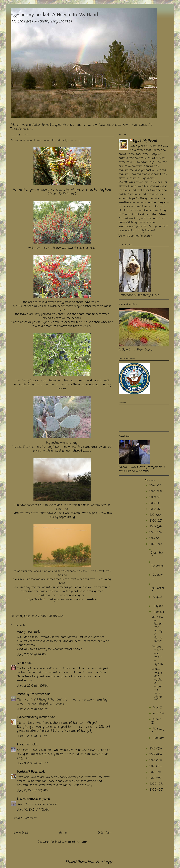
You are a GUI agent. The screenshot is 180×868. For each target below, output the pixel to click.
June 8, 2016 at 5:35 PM (33, 791)
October (158, 575)
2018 (153, 532)
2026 (153, 486)
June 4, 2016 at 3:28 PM (33, 763)
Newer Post (20, 833)
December (157, 553)
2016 (153, 544)
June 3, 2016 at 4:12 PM (32, 736)
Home (63, 833)
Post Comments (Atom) (71, 842)
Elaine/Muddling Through (33, 717)
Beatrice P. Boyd (27, 772)
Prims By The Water (31, 694)
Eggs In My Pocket (145, 141)
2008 (153, 790)
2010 (153, 778)
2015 (153, 749)
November (157, 566)
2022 (153, 509)
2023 (153, 503)
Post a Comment (25, 818)
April (157, 713)
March (157, 719)
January (158, 738)
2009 (154, 784)
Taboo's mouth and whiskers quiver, (158, 655)
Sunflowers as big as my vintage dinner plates (158, 629)
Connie (21, 663)
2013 (153, 760)
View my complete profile (135, 236)
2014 (153, 755)
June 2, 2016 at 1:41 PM (32, 655)
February (159, 729)
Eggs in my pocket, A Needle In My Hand (54, 14)
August (158, 597)
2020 (153, 521)
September (158, 588)
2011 (153, 772)
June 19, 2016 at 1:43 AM (33, 810)
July (156, 606)
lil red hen (24, 745)
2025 (153, 491)
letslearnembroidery (30, 799)
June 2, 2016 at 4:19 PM (32, 686)
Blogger (109, 862)
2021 (153, 515)
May (156, 708)
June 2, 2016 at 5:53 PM (33, 709)
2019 (153, 527)
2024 (153, 497)
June (157, 612)
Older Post (105, 833)
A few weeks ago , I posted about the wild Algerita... (157, 685)
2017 (153, 538)
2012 (153, 766)
